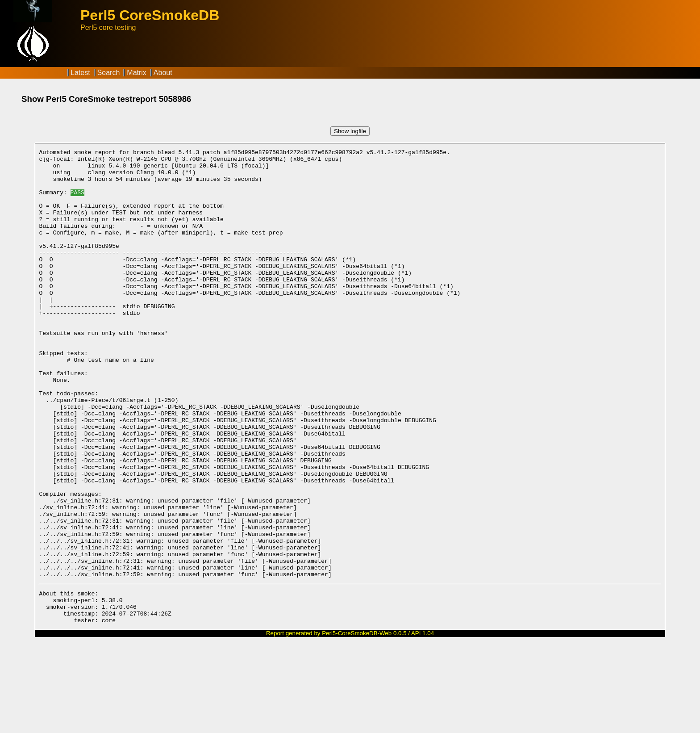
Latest (80, 73)
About (163, 73)
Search (109, 73)
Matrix (137, 73)
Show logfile (350, 131)
